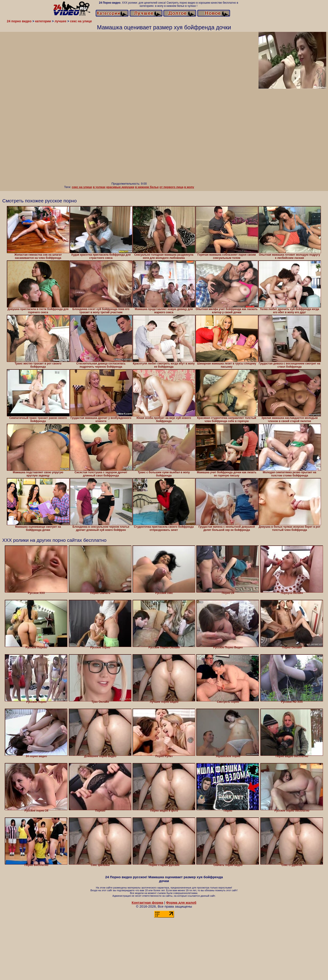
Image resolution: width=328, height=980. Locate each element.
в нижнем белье (147, 187)
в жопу (189, 187)
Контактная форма (147, 902)
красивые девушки (120, 187)
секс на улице (82, 187)
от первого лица (171, 187)
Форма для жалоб (181, 902)
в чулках (99, 187)
